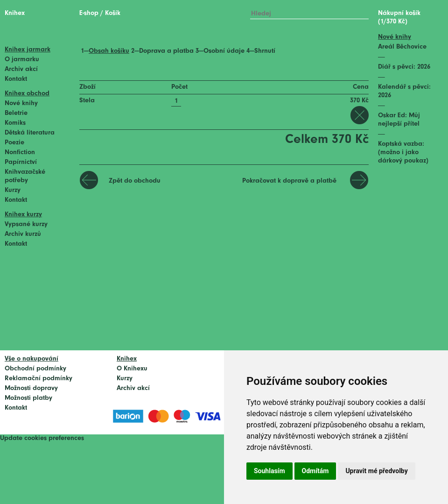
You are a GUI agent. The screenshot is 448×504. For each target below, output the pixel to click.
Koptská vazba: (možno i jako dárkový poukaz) (403, 153)
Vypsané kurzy (26, 224)
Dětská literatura (30, 133)
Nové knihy (21, 103)
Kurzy (13, 190)
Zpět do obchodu (135, 181)
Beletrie (16, 113)
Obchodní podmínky (35, 369)
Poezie (14, 143)
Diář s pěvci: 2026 (404, 67)
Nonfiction (20, 153)
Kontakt (16, 79)
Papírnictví (21, 162)
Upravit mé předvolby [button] (376, 471)
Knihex (15, 13)
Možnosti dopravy (31, 388)
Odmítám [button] (315, 471)
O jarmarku (22, 60)
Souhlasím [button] (269, 471)
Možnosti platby (28, 398)
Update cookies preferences (42, 438)
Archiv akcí (21, 69)
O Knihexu (132, 369)
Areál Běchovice (402, 47)
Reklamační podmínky (38, 379)
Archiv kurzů (23, 234)
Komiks (15, 123)
